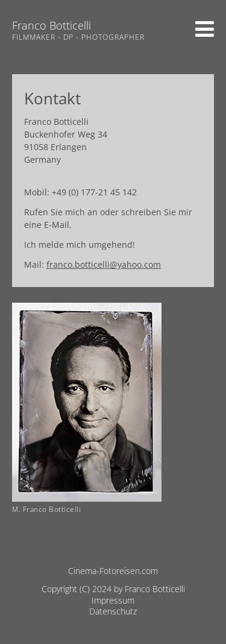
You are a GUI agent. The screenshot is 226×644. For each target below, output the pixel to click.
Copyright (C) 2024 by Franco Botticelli (113, 589)
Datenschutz (113, 611)
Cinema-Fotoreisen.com (113, 571)
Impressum (113, 600)
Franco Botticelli (52, 25)
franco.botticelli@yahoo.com (104, 264)
